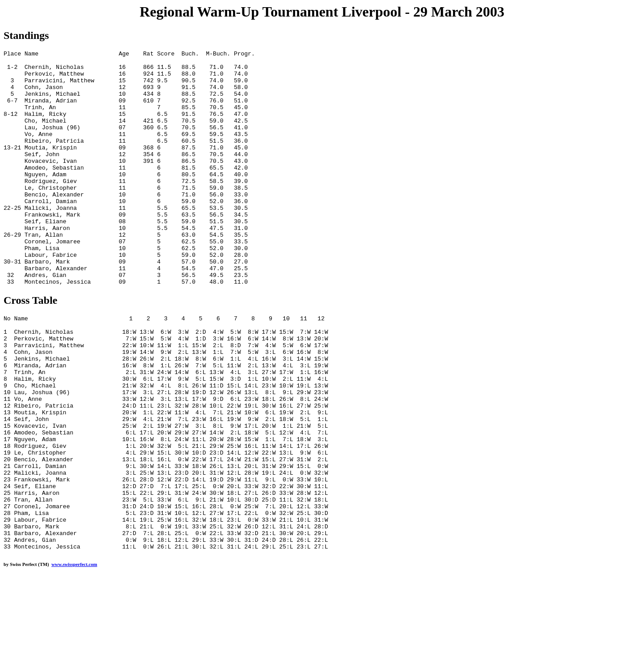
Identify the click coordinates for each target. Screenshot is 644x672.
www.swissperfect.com (74, 658)
